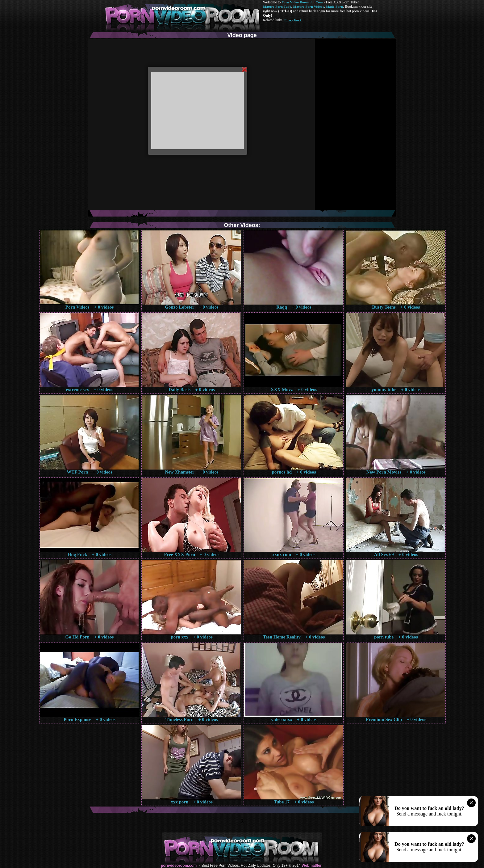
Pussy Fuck (293, 20)
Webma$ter (311, 866)
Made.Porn (334, 6)
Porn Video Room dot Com (302, 2)
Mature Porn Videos (309, 6)
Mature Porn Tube (277, 6)
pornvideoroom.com (179, 866)
